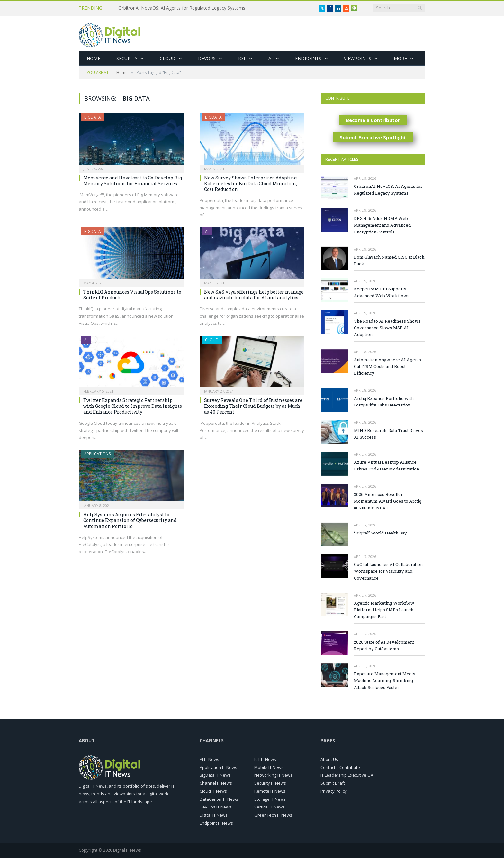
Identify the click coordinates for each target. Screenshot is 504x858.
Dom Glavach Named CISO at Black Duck (389, 260)
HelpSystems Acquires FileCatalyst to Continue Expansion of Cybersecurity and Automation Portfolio (130, 520)
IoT (242, 58)
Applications (97, 454)
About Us (329, 759)
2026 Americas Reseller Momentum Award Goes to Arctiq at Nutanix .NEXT (388, 501)
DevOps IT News (216, 807)
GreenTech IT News (273, 815)
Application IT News (218, 767)
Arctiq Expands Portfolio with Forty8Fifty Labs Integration (384, 402)
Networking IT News (273, 775)
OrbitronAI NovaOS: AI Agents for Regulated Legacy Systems (182, 8)
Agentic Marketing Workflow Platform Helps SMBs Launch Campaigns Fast (384, 610)
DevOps (207, 58)
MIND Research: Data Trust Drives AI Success (388, 434)
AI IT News (209, 759)
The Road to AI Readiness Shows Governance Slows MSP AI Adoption (387, 328)
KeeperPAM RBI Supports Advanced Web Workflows (382, 292)
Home (94, 58)
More (400, 58)
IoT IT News (265, 759)
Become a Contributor (373, 120)
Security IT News (270, 783)
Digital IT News (214, 815)
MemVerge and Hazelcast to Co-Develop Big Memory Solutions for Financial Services (133, 181)
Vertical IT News (270, 807)
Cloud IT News (213, 791)
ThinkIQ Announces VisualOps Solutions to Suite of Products (132, 295)
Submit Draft (333, 783)
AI (270, 58)
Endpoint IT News (216, 823)
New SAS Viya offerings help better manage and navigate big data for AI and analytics (254, 295)
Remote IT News (270, 791)
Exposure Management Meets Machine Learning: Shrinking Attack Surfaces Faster (385, 680)
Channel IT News (216, 783)
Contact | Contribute (340, 767)
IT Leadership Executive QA (347, 775)
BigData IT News (215, 775)
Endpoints (308, 58)
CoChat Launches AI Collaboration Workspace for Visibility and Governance (388, 571)
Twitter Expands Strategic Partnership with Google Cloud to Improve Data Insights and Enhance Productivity (133, 406)
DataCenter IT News (219, 799)
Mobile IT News (269, 767)
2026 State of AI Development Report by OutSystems (384, 645)
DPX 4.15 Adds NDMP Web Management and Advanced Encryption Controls (382, 225)
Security (127, 58)
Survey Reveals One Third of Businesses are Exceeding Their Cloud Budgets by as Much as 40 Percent (253, 406)
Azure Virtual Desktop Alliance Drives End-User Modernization (387, 466)
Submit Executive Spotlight (373, 137)
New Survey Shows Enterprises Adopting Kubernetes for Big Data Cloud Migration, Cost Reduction (251, 183)
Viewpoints (358, 58)
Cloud (168, 58)
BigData (93, 117)
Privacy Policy (334, 791)
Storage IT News (270, 799)
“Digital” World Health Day (380, 533)
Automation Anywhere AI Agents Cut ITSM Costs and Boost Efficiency (387, 366)
